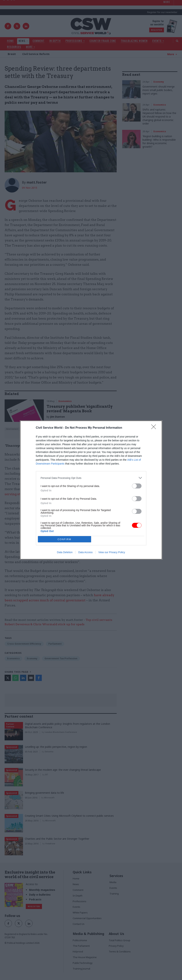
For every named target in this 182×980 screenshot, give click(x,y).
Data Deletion (65, 552)
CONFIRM (65, 539)
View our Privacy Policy (112, 552)
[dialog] (91, 490)
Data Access (85, 552)
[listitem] (91, 478)
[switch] (137, 486)
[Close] (155, 428)
